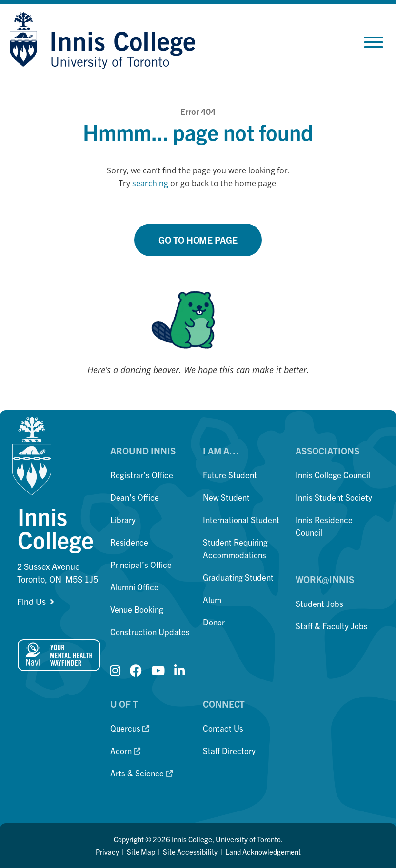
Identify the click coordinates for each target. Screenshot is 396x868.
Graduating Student (238, 577)
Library (123, 519)
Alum (212, 599)
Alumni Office (134, 587)
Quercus (130, 728)
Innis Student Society (334, 497)
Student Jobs (319, 603)
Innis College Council (333, 475)
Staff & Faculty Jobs (332, 626)
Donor (214, 622)
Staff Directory (229, 750)
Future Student (230, 475)
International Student (241, 519)
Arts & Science (141, 773)
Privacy (107, 852)
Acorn (125, 750)
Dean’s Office (135, 497)
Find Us (31, 601)
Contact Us (223, 728)
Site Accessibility (190, 852)
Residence (129, 542)
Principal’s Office (141, 564)
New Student (226, 497)
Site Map (141, 852)
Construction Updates (150, 632)
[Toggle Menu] (374, 42)
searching (150, 183)
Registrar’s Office (142, 475)
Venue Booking (137, 609)
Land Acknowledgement (263, 852)
